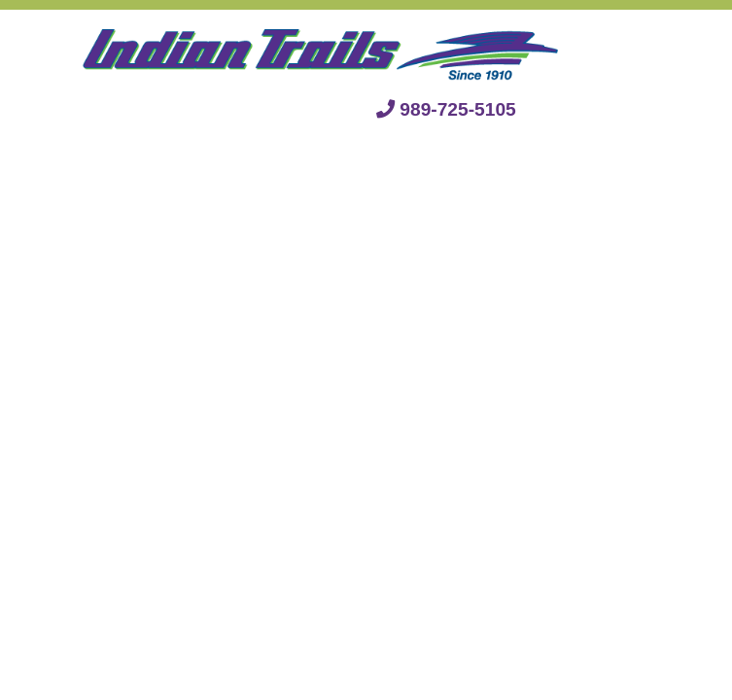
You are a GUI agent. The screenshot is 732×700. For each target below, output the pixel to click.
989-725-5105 (446, 109)
